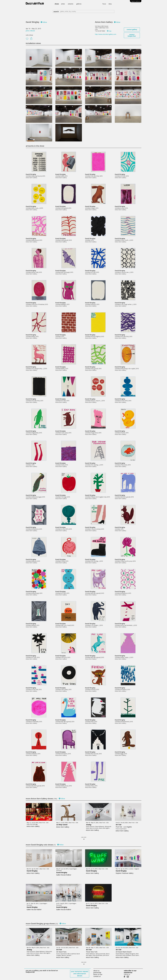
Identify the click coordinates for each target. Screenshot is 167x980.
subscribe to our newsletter (130, 972)
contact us (97, 976)
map (109, 31)
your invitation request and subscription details (80, 974)
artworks (71, 4)
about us (96, 971)
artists (63, 4)
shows (57, 4)
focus (104, 4)
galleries (79, 4)
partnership (97, 973)
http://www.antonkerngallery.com (106, 34)
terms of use (98, 974)
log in (136, 1)
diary (110, 4)
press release (30, 31)
